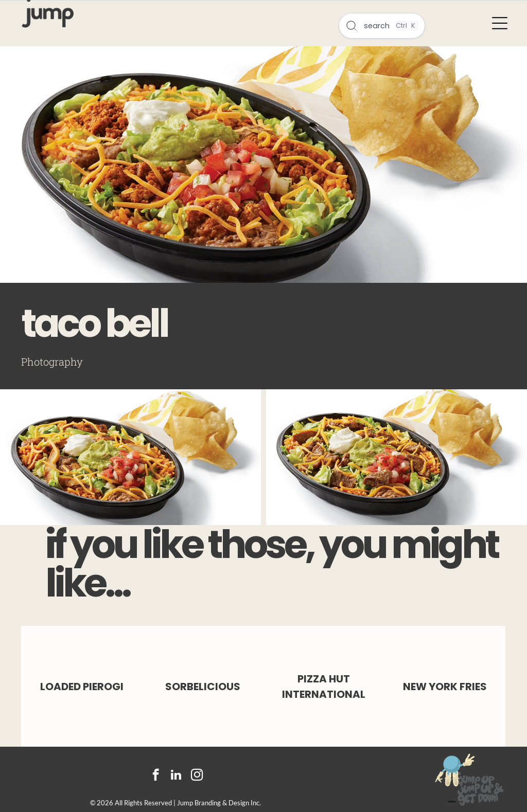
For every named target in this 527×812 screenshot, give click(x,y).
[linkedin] (176, 776)
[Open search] (382, 26)
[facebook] (156, 776)
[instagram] (197, 776)
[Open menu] (500, 23)
